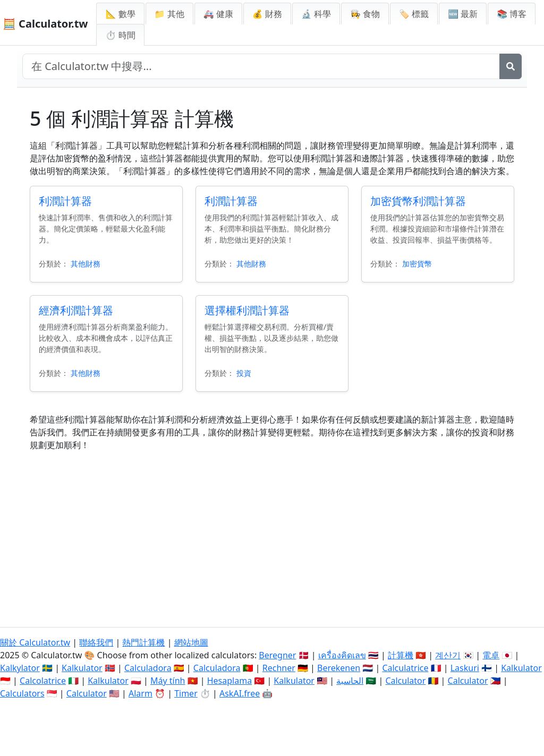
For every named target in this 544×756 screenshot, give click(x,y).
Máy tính (168, 681)
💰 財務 (267, 14)
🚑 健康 (218, 14)
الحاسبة (350, 681)
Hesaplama (229, 681)
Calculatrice (405, 668)
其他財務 (86, 264)
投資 (244, 373)
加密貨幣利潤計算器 (418, 201)
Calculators (22, 693)
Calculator (405, 681)
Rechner (279, 668)
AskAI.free (240, 693)
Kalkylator (20, 668)
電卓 (491, 655)
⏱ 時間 (120, 35)
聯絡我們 (96, 642)
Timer (186, 693)
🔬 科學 (316, 14)
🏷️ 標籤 (414, 14)
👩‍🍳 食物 (365, 14)
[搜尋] (511, 66)
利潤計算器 (65, 201)
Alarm (141, 693)
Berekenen (339, 668)
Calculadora (148, 668)
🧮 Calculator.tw (45, 24)
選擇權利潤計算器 (247, 310)
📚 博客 (512, 14)
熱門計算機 (143, 642)
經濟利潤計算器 (76, 310)
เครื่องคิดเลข (342, 655)
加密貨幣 (417, 264)
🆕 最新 (463, 14)
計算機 (401, 655)
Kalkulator (82, 668)
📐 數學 (120, 14)
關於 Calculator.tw (35, 642)
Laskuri (465, 668)
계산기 (448, 655)
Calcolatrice (43, 681)
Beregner (277, 655)
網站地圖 (191, 642)
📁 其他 (169, 14)
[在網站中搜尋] (261, 66)
